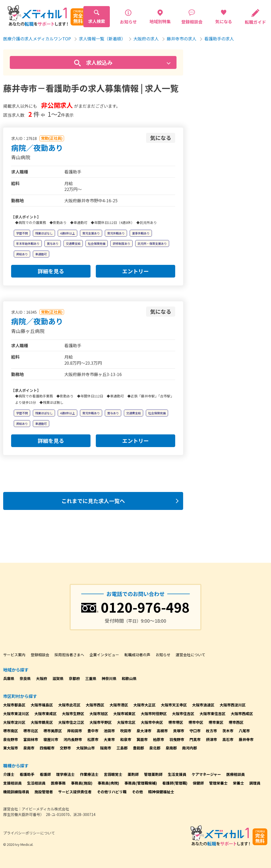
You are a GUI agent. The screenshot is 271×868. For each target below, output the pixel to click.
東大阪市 (11, 748)
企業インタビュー (104, 655)
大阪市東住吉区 (213, 714)
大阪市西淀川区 (233, 705)
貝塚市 (179, 731)
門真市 (195, 739)
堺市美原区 (53, 731)
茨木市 (228, 731)
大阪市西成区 (242, 714)
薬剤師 (133, 774)
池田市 (109, 731)
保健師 (198, 783)
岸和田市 (75, 731)
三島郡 (122, 748)
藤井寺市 (246, 739)
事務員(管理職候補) (141, 783)
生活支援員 (177, 774)
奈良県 (25, 678)
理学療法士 (65, 774)
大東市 (109, 739)
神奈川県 (109, 678)
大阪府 (42, 678)
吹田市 (126, 731)
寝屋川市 (51, 739)
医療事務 (58, 783)
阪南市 (106, 748)
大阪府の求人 (146, 39)
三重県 (91, 678)
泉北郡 (155, 748)
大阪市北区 (126, 722)
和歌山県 (129, 678)
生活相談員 (36, 783)
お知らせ (163, 655)
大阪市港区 (119, 705)
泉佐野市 (11, 739)
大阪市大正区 (144, 705)
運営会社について (191, 655)
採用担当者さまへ (69, 655)
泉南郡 (171, 748)
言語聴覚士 (113, 774)
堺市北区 (31, 731)
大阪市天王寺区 (174, 705)
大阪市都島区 (14, 705)
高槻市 (162, 731)
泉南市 (29, 748)
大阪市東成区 (46, 714)
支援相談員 (12, 783)
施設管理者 (44, 792)
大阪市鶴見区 (42, 722)
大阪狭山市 (85, 748)
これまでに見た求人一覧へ (93, 501)
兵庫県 (9, 678)
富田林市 (31, 739)
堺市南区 (11, 731)
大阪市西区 (95, 705)
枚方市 (211, 731)
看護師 (45, 774)
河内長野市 (73, 739)
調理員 (255, 783)
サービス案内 (14, 655)
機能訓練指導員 (16, 792)
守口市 (195, 731)
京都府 (74, 678)
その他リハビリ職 (112, 792)
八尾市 (244, 731)
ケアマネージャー (206, 774)
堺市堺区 (176, 722)
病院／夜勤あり (37, 148)
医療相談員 (236, 774)
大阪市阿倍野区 (154, 714)
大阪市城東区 (124, 714)
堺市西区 (236, 722)
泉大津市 (144, 731)
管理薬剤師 (153, 774)
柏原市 (159, 739)
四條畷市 (47, 748)
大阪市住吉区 (183, 714)
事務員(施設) (82, 783)
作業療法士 (89, 774)
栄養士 (238, 783)
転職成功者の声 (137, 655)
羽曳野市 (177, 739)
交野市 (65, 748)
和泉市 (126, 739)
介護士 (9, 774)
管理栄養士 (218, 783)
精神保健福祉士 (161, 792)
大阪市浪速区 (203, 705)
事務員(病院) (108, 783)
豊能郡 (138, 748)
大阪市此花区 (69, 705)
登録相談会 (40, 655)
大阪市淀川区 (14, 722)
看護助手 (27, 774)
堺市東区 (216, 722)
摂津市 (211, 739)
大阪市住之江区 (71, 722)
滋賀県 (58, 678)
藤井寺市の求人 (182, 39)
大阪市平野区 (101, 722)
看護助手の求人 (219, 39)
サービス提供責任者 (75, 792)
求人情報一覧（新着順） (102, 39)
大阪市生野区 (73, 714)
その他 (137, 792)
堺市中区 (196, 722)
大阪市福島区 (42, 705)
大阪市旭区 (99, 714)
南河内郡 (189, 748)
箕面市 (142, 739)
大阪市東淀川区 (16, 714)
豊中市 (93, 731)
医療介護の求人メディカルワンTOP (37, 39)
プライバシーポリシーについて (29, 833)
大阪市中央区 (152, 722)
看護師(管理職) (175, 783)
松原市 (93, 739)
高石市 (228, 739)
